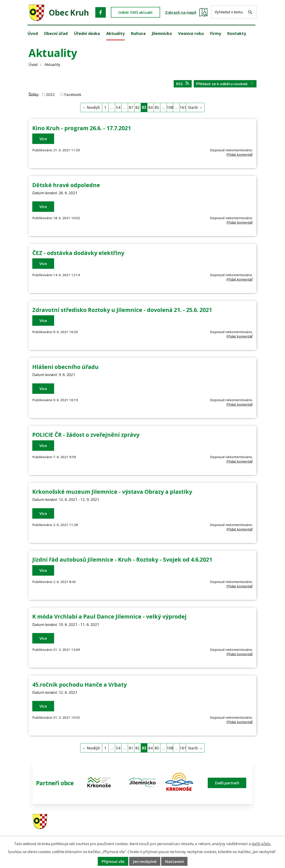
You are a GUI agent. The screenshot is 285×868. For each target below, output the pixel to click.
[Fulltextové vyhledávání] (234, 12)
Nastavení (174, 861)
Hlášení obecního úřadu (65, 367)
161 (183, 107)
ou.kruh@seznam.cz (228, 822)
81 (131, 107)
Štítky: (34, 94)
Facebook (73, 94)
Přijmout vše (113, 861)
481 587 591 (172, 822)
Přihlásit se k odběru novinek (225, 84)
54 (118, 107)
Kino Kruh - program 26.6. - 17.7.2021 (82, 128)
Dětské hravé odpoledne (66, 185)
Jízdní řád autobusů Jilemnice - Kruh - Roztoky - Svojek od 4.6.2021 (122, 559)
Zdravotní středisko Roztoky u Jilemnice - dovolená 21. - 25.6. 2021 (122, 310)
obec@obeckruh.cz (227, 828)
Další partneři (227, 783)
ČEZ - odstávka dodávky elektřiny (78, 253)
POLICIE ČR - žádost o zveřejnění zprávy (86, 435)
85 (157, 107)
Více (43, 139)
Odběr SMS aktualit (135, 12)
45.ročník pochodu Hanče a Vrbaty (79, 684)
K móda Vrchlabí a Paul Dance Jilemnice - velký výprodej (109, 616)
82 (138, 107)
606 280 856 (172, 828)
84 (151, 107)
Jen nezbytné (145, 861)
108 (170, 107)
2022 (50, 94)
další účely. (261, 844)
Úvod (33, 64)
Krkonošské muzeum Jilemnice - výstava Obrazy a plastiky (112, 492)
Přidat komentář (240, 154)
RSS (183, 84)
